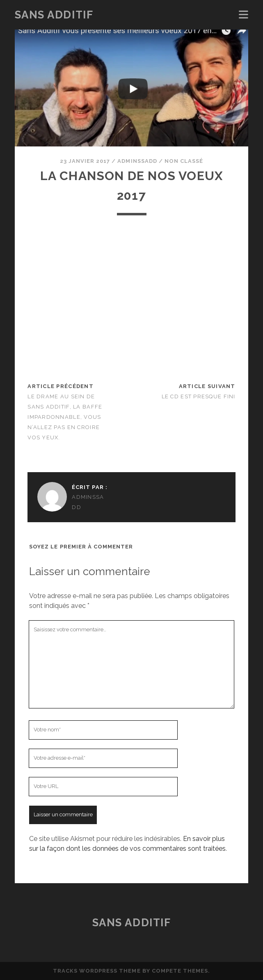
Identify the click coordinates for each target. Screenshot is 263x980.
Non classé (184, 161)
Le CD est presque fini (199, 396)
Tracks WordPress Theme (97, 971)
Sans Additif (54, 15)
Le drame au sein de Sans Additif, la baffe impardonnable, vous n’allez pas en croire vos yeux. (65, 417)
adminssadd (137, 161)
